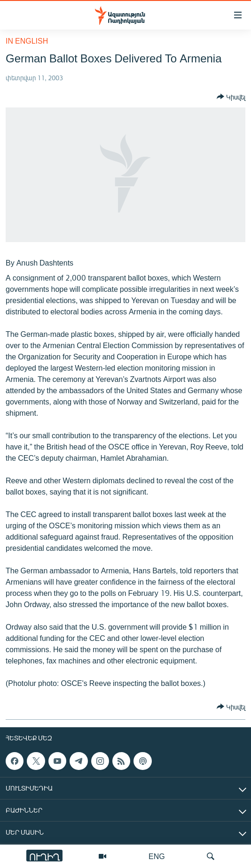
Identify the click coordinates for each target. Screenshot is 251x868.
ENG (157, 856)
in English (27, 41)
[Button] (231, 97)
